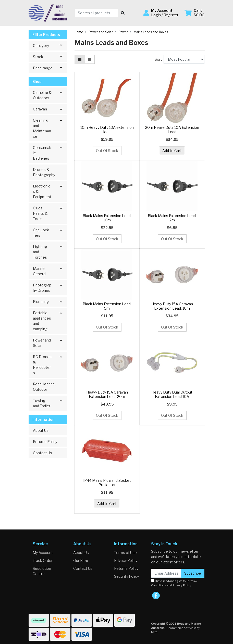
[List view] (90, 59)
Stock (50, 56)
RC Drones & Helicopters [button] (42, 365)
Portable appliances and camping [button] (42, 321)
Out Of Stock (107, 151)
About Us (41, 430)
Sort (158, 59)
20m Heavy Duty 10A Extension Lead (172, 130)
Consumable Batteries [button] (42, 153)
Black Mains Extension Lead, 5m (107, 306)
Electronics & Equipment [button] (42, 191)
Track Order (43, 560)
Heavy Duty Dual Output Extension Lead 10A (172, 394)
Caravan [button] (40, 109)
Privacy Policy (126, 560)
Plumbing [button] (41, 302)
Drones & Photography (44, 172)
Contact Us (42, 453)
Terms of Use (125, 553)
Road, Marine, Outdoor (44, 387)
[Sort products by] (184, 59)
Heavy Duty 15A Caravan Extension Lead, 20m (107, 394)
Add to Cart (172, 151)
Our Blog (81, 560)
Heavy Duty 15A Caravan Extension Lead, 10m (172, 306)
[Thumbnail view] (80, 59)
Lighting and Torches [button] (40, 252)
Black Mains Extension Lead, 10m (107, 218)
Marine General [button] (40, 271)
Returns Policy (45, 442)
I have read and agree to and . (174, 583)
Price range (50, 68)
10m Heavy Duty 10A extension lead (107, 130)
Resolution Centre (42, 571)
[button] (161, 13)
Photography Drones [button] (42, 288)
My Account (43, 553)
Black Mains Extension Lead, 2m (172, 218)
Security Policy (126, 576)
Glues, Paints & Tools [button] (40, 213)
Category (50, 45)
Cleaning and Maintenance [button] (42, 128)
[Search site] (123, 13)
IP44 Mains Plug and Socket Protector (107, 483)
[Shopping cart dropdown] (194, 13)
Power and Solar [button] (42, 343)
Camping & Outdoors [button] (42, 95)
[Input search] (96, 13)
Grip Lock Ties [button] (41, 233)
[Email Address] (166, 573)
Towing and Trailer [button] (42, 403)
